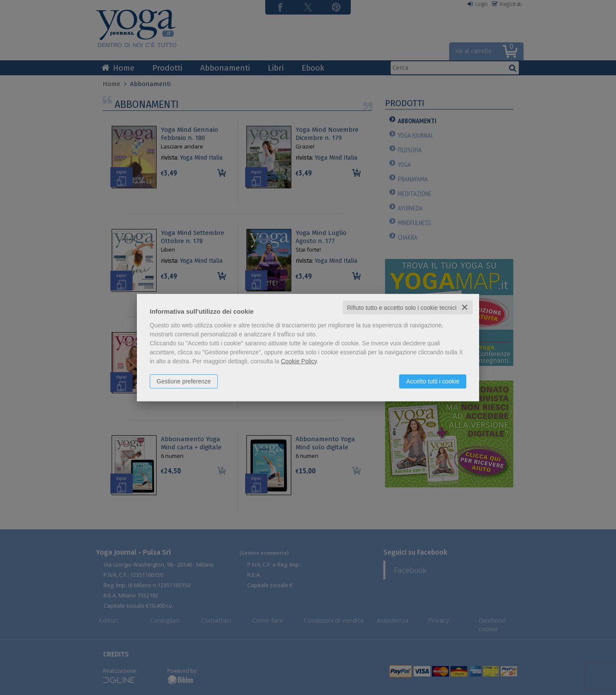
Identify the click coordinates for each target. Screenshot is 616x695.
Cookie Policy (299, 361)
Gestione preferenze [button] (184, 381)
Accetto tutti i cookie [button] (433, 381)
